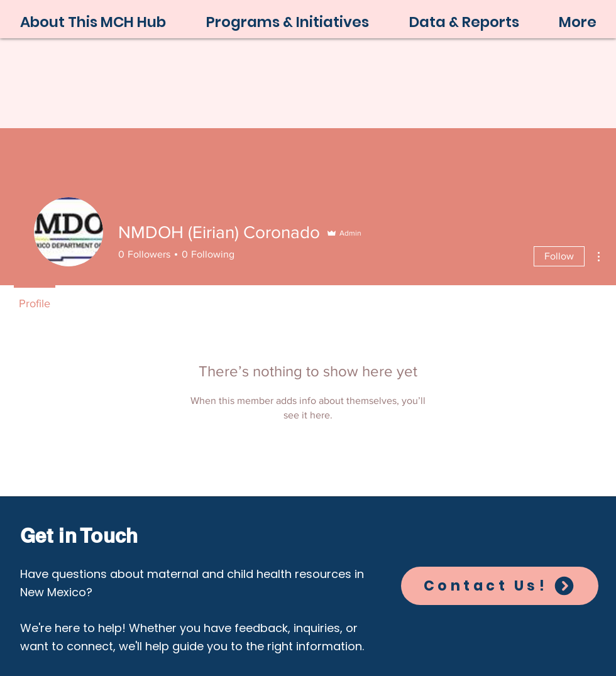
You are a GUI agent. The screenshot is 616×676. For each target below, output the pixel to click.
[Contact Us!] (500, 586)
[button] (288, 22)
